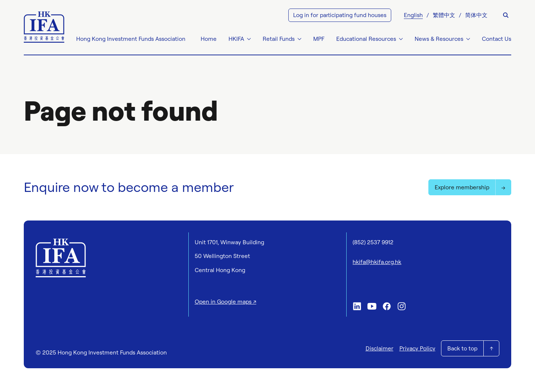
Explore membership (462, 187)
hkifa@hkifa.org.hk (377, 262)
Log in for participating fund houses (340, 15)
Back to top (462, 348)
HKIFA (236, 39)
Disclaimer (380, 348)
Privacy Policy (417, 348)
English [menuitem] (413, 15)
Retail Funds (279, 39)
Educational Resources (366, 39)
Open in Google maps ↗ (226, 302)
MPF (319, 39)
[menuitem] (413, 15)
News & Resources (439, 39)
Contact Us (497, 39)
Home (209, 39)
